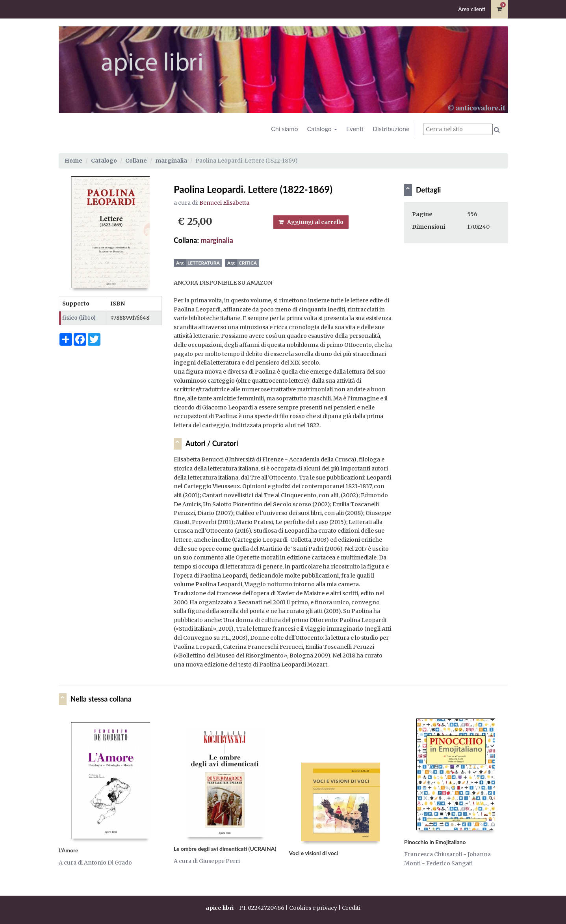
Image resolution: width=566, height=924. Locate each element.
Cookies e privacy (313, 908)
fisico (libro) (79, 318)
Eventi (355, 129)
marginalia (171, 161)
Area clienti (472, 9)
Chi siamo (285, 129)
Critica (248, 263)
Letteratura (204, 263)
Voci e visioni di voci (314, 853)
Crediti (351, 908)
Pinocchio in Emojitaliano (435, 842)
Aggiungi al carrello (311, 222)
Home (73, 161)
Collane (136, 161)
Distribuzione (391, 129)
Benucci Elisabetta (224, 203)
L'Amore (69, 850)
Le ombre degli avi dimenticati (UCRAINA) (225, 849)
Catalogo (322, 129)
